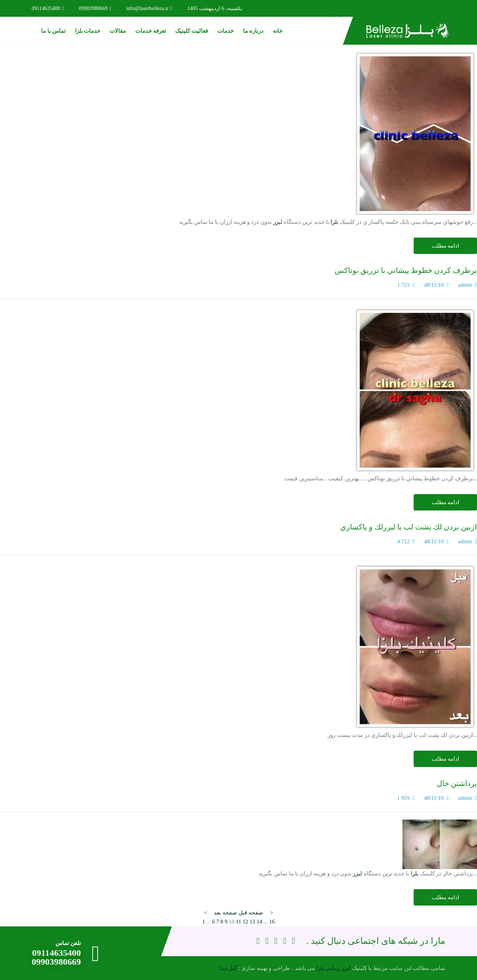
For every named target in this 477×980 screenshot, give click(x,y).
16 (272, 922)
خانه (278, 31)
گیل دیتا (228, 968)
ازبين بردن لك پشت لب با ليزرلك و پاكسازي (409, 527)
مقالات (118, 31)
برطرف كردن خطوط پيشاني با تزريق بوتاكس (406, 270)
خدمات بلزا (88, 31)
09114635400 (48, 8)
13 (252, 922)
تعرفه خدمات (151, 31)
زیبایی (333, 968)
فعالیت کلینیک (192, 31)
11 (238, 922)
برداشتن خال (457, 783)
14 (259, 922)
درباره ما (253, 31)
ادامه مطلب (446, 246)
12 (245, 922)
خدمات (225, 31)
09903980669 (95, 8)
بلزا (334, 222)
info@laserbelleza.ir (149, 8)
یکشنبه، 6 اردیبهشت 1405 (215, 8)
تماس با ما (53, 31)
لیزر (278, 222)
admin (465, 285)
